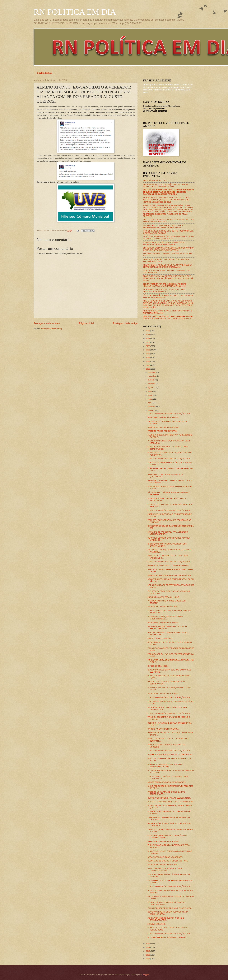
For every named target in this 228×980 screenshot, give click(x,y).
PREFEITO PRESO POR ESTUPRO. (162, 431)
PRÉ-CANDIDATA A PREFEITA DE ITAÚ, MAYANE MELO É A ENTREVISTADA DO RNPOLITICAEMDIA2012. (168, 266)
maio (150, 399)
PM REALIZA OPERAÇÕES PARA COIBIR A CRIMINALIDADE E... (165, 618)
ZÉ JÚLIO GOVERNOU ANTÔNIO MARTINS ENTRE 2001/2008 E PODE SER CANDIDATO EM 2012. (169, 238)
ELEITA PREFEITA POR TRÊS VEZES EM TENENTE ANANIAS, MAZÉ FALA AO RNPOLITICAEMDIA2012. (165, 285)
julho (150, 391)
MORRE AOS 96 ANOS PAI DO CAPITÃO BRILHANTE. (170, 755)
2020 (148, 354)
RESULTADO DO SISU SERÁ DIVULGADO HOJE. (168, 861)
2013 (148, 951)
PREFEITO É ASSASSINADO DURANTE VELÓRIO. (169, 566)
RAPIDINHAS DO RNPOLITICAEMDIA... (164, 417)
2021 (148, 350)
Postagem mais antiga (125, 323)
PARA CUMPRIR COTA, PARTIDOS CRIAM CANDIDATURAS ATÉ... (165, 870)
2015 (148, 943)
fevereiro (152, 407)
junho (150, 395)
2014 (148, 947)
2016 (148, 369)
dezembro (152, 372)
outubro (151, 380)
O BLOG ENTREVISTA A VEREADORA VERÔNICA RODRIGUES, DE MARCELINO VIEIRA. (164, 243)
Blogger (146, 975)
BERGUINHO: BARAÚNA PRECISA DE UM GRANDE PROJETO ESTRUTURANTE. (165, 291)
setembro (152, 384)
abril (150, 403)
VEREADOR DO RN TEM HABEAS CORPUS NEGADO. (170, 575)
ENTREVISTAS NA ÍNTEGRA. (155, 181)
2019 (148, 358)
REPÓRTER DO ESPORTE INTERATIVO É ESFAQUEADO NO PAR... (165, 765)
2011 (148, 959)
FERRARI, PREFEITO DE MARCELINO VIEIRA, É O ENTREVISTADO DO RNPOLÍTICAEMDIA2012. (164, 226)
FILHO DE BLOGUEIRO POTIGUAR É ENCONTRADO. (170, 908)
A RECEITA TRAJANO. (157, 924)
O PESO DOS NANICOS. (158, 666)
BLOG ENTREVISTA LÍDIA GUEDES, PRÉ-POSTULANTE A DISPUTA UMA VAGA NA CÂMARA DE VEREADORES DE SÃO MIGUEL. (169, 278)
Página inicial (45, 73)
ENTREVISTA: (169, 192)
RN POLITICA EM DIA (75, 12)
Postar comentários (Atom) (51, 329)
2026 (148, 331)
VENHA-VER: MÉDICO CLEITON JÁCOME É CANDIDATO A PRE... (166, 919)
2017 (148, 365)
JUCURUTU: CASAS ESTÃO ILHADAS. (164, 597)
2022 (148, 346)
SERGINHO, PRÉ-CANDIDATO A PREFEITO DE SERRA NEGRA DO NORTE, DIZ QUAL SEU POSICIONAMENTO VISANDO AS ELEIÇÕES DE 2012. (166, 200)
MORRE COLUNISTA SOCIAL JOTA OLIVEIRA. (167, 782)
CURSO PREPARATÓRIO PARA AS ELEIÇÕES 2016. (169, 414)
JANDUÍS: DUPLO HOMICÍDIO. (160, 638)
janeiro (151, 410)
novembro (152, 376)
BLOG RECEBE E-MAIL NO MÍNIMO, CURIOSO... (168, 937)
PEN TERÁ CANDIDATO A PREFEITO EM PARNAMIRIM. (171, 802)
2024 (148, 338)
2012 (148, 955)
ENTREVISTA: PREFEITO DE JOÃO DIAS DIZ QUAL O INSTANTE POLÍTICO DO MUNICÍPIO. (165, 185)
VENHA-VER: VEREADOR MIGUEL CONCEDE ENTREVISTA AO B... (167, 903)
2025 (148, 335)
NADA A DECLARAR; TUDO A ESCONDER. (165, 857)
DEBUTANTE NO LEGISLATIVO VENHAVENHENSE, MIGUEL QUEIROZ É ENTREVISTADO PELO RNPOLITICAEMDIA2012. (168, 318)
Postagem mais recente (47, 323)
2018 (148, 361)
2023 (148, 342)
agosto (151, 387)
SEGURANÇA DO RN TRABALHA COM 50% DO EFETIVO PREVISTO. (167, 627)
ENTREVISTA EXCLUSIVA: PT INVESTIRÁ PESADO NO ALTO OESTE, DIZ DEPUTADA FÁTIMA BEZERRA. (168, 249)
